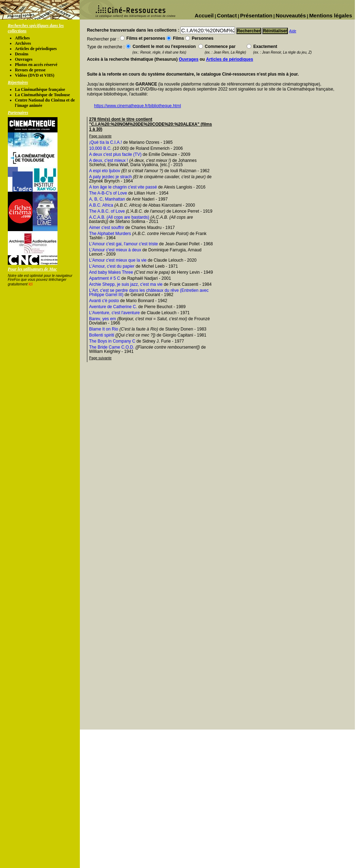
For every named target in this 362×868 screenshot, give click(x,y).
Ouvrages (24, 59)
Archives (23, 43)
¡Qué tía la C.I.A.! (106, 142)
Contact (227, 15)
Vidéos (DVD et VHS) (35, 75)
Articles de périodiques (36, 49)
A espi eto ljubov (105, 171)
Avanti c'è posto (104, 301)
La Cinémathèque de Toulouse (42, 95)
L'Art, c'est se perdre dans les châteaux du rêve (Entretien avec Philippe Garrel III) (149, 293)
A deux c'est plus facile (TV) (115, 154)
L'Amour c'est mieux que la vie (118, 260)
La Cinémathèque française (40, 89)
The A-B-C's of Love (108, 193)
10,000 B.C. (100, 148)
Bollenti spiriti (102, 335)
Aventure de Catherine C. (113, 307)
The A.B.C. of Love (107, 211)
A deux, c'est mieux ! (109, 160)
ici (30, 284)
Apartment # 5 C (105, 278)
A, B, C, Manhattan (107, 199)
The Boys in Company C (112, 341)
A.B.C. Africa (101, 205)
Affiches (22, 38)
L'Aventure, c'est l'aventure (114, 313)
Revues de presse (30, 70)
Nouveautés (291, 15)
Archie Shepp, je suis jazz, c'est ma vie (126, 284)
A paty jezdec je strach (110, 177)
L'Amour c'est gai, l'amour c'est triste (124, 244)
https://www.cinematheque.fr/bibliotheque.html (138, 106)
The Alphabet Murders (110, 234)
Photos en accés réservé (36, 65)
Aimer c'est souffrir (107, 228)
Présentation (256, 15)
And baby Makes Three (111, 272)
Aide (293, 31)
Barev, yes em (103, 319)
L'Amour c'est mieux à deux (115, 250)
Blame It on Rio (104, 329)
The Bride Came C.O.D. (112, 347)
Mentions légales (331, 15)
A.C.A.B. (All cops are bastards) (119, 217)
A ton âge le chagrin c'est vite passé (123, 187)
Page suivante (100, 136)
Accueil (204, 15)
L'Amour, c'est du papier (112, 266)
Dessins (22, 54)
